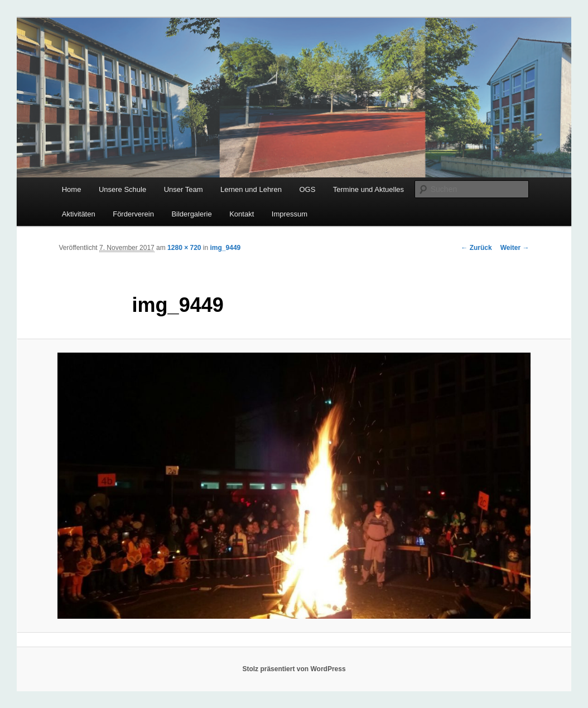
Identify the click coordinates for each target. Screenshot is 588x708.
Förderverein (133, 214)
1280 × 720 (184, 248)
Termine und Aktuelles (368, 189)
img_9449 (226, 248)
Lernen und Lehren (251, 189)
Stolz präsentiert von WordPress (294, 669)
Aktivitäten (79, 214)
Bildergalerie (191, 214)
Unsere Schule (122, 189)
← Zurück (476, 248)
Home (72, 189)
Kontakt (242, 214)
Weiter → (515, 248)
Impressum (290, 214)
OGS (307, 189)
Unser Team (184, 189)
